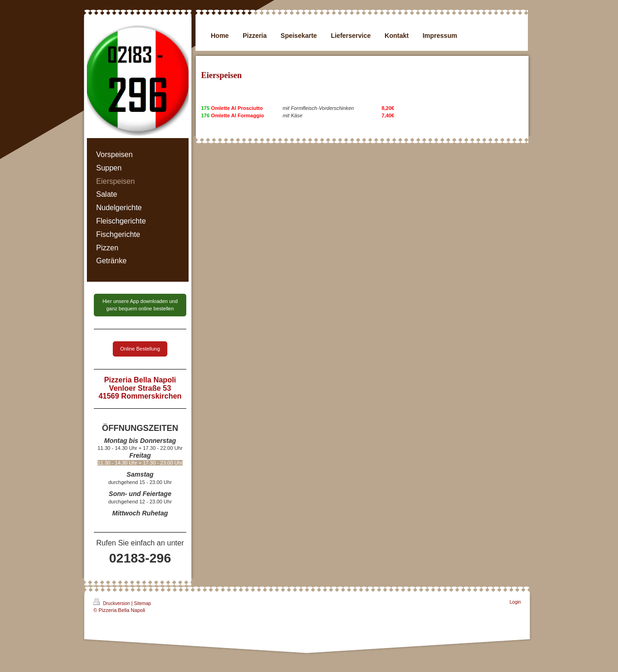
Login (515, 602)
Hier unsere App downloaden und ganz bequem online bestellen (140, 305)
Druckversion (112, 602)
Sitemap (143, 603)
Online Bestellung (140, 349)
